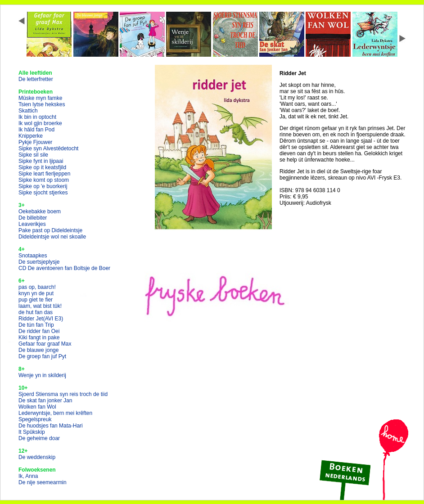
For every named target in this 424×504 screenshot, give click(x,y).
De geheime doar (39, 438)
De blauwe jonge (38, 350)
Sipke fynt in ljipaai (41, 161)
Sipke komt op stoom (44, 180)
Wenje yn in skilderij (42, 375)
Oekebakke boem (40, 211)
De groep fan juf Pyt (42, 356)
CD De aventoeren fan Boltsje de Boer (64, 268)
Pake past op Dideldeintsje (50, 230)
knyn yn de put (36, 293)
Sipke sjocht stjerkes (43, 193)
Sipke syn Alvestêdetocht (48, 148)
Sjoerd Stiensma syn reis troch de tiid (63, 394)
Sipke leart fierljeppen (44, 174)
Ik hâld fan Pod (36, 130)
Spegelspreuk (35, 419)
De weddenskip (37, 457)
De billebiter (33, 218)
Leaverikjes (32, 224)
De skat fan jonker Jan (45, 400)
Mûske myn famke (40, 98)
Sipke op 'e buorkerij (43, 186)
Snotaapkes (33, 256)
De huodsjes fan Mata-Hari (51, 426)
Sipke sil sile (33, 155)
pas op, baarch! (37, 287)
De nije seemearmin (43, 482)
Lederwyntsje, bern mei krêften (55, 413)
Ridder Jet (41, 319)
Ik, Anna (28, 476)
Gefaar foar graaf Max (45, 344)
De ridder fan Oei (39, 331)
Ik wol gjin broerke (40, 123)
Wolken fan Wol (37, 407)
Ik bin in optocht (37, 117)
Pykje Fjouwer (35, 142)
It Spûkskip (32, 432)
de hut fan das (36, 312)
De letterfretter (36, 79)
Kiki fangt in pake (39, 337)
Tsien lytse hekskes (42, 104)
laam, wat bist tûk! (40, 306)
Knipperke (31, 136)
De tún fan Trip (36, 325)
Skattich (28, 111)
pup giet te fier (36, 300)
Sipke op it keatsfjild (42, 167)
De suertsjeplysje (39, 262)
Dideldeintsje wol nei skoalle (52, 237)
